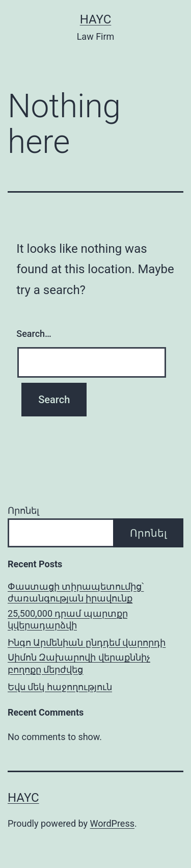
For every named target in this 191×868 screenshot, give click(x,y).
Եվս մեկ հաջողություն (60, 687)
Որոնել (23, 510)
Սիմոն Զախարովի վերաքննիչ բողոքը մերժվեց (79, 663)
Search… (34, 334)
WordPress (112, 823)
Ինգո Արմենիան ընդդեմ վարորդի (87, 642)
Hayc (96, 19)
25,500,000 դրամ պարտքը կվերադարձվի (68, 619)
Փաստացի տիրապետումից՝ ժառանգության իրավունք (76, 592)
